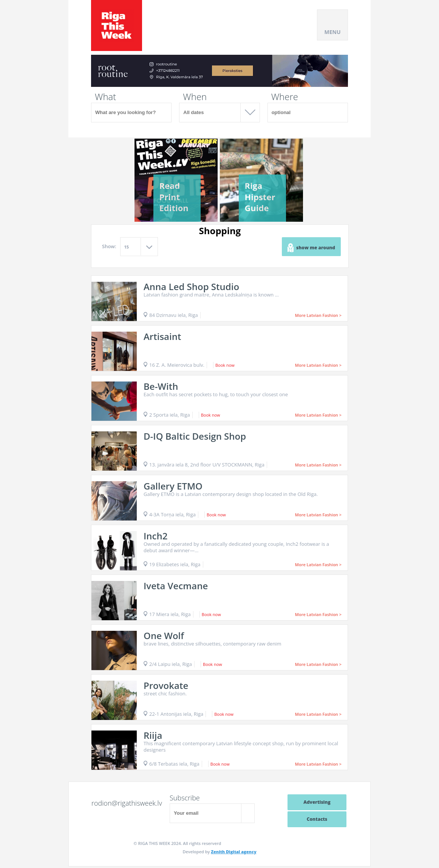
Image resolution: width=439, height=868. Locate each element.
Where (285, 97)
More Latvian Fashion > (318, 315)
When (195, 97)
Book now (225, 365)
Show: (109, 246)
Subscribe (185, 798)
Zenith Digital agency (233, 852)
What (105, 97)
